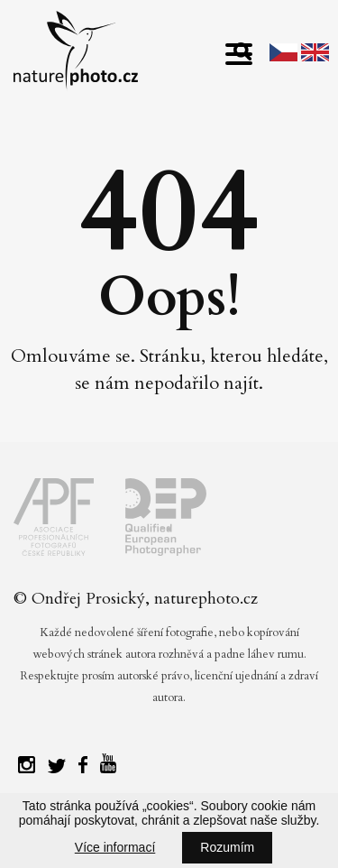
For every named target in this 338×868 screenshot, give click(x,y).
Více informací (115, 847)
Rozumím (227, 847)
